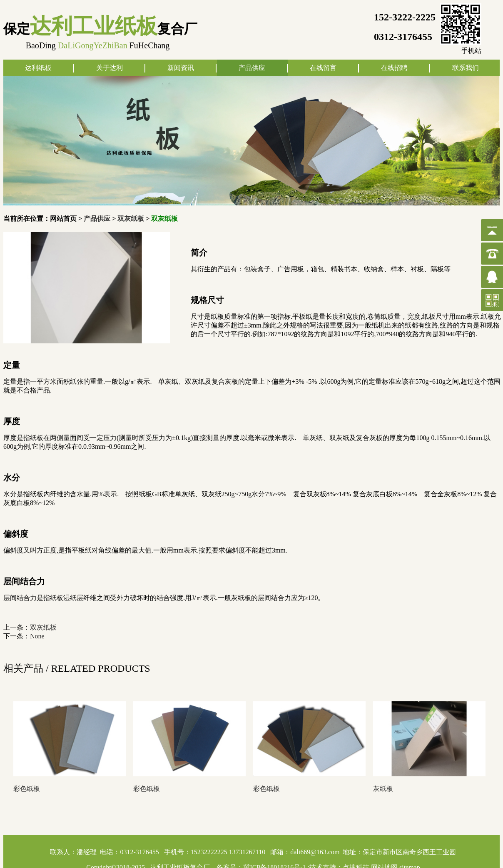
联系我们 (466, 68)
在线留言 (323, 68)
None (37, 636)
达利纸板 (38, 68)
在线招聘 (394, 68)
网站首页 (63, 219)
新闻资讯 (181, 68)
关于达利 (110, 68)
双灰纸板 (131, 219)
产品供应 (252, 68)
